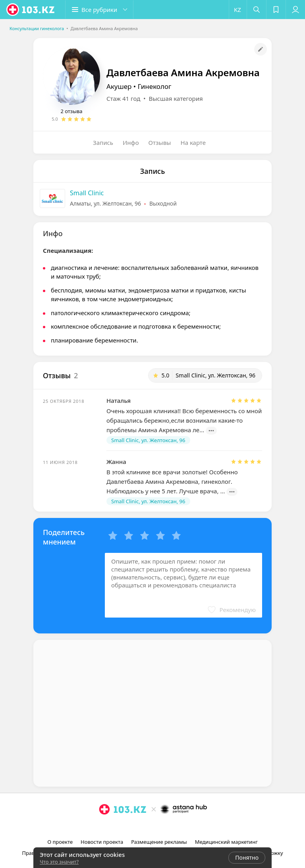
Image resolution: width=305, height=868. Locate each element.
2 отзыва (71, 111)
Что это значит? (59, 862)
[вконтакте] (164, 827)
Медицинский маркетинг (226, 842)
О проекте (60, 842)
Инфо (131, 142)
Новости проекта (102, 842)
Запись (103, 142)
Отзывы (160, 142)
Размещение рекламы (159, 842)
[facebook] (153, 827)
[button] (99, 10)
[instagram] (142, 827)
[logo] (31, 10)
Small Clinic (87, 193)
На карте (193, 142)
